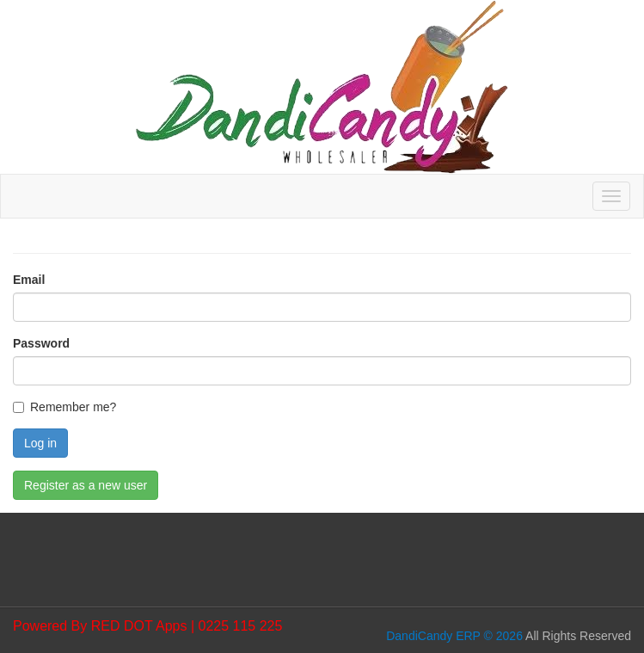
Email (29, 280)
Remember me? (73, 407)
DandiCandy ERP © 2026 (454, 636)
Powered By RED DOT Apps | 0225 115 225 (147, 626)
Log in (40, 443)
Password (41, 343)
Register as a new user (86, 485)
